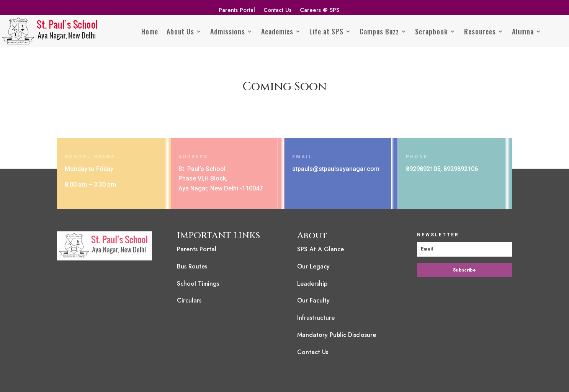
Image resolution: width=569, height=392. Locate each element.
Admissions (228, 31)
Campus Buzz (379, 31)
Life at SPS (326, 31)
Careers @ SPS (320, 11)
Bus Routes (192, 266)
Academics (277, 31)
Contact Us (277, 11)
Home (150, 31)
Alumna (523, 31)
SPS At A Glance (320, 249)
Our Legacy (313, 266)
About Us (180, 31)
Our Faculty (313, 300)
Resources (480, 31)
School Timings (198, 284)
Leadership (312, 284)
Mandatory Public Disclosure (337, 335)
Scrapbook (432, 31)
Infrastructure (316, 318)
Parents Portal (237, 11)
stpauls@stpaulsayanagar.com (336, 169)
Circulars (189, 300)
